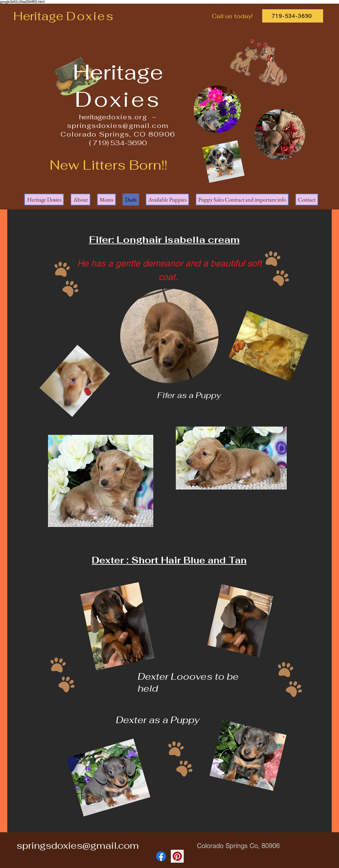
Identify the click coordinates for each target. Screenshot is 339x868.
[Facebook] (161, 856)
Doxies (90, 16)
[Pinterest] (177, 856)
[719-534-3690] (293, 16)
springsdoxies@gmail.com (118, 126)
